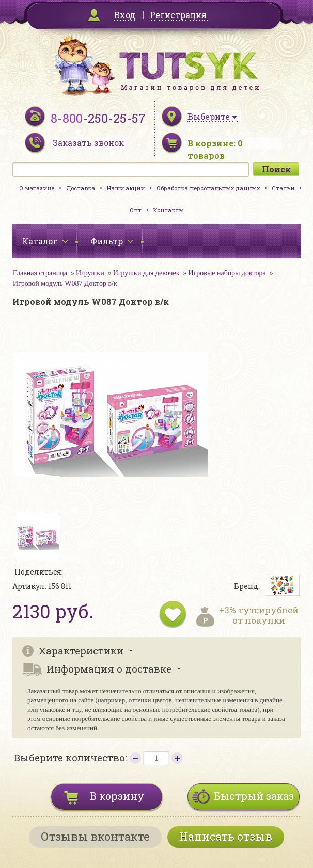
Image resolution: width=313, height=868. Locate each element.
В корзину (117, 796)
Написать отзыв (226, 836)
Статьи (283, 188)
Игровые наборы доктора (227, 273)
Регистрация (178, 15)
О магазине (37, 188)
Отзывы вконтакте (95, 836)
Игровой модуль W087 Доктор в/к (65, 283)
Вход (125, 15)
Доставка (81, 188)
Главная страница (40, 273)
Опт (136, 210)
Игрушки (90, 273)
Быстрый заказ (254, 796)
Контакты (169, 210)
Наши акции (126, 188)
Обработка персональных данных (208, 188)
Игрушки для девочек (146, 273)
